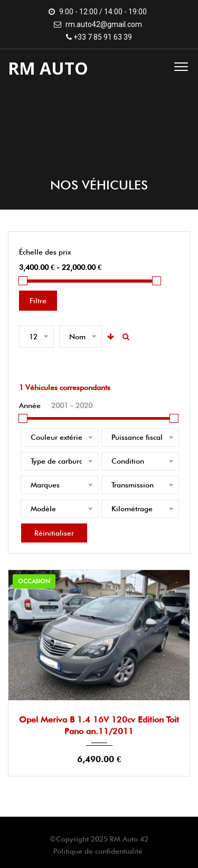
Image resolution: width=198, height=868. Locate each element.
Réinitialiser (54, 533)
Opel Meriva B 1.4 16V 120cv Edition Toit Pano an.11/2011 (99, 725)
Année (30, 405)
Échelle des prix (45, 252)
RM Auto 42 (129, 839)
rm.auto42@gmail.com (104, 24)
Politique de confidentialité (98, 851)
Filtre (38, 301)
